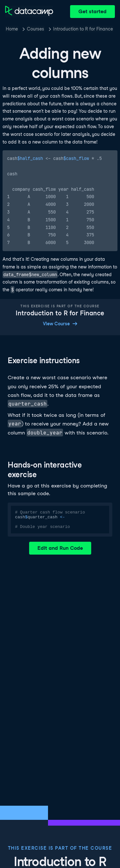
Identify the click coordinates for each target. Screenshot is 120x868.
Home (12, 29)
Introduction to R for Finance (83, 29)
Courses (36, 29)
